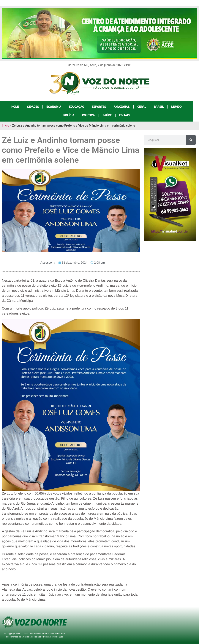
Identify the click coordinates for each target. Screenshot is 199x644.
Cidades (36, 107)
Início (5, 126)
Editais (127, 115)
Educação (80, 107)
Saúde (110, 115)
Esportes (102, 107)
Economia (57, 107)
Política (91, 115)
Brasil (162, 107)
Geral (145, 107)
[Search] (191, 140)
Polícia (72, 115)
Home (18, 107)
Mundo (179, 107)
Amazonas (125, 107)
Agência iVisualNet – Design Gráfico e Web (43, 637)
